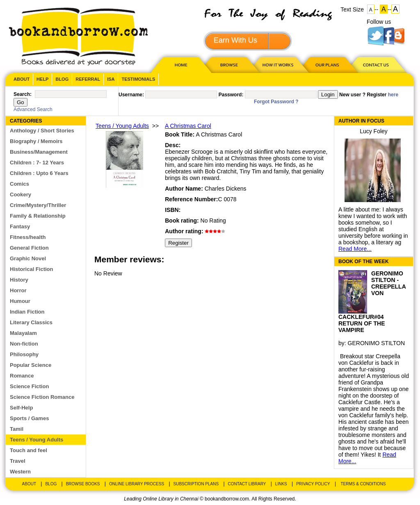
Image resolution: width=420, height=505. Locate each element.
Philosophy (24, 354)
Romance (22, 376)
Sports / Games (29, 418)
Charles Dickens (226, 189)
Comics (19, 184)
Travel (18, 461)
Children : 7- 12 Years (37, 163)
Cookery (21, 194)
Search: (23, 94)
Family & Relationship (38, 216)
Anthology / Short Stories (42, 131)
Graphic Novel (28, 258)
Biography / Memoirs (36, 141)
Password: (231, 95)
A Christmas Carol (188, 126)
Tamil (17, 429)
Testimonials (138, 79)
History (19, 280)
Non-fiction (24, 344)
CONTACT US (375, 65)
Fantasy (20, 226)
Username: (131, 95)
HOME (179, 65)
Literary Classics (31, 322)
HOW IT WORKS (278, 65)
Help (42, 79)
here (393, 95)
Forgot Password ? (276, 102)
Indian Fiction (27, 312)
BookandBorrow (78, 37)
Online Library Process (137, 484)
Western (20, 472)
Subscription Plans (196, 484)
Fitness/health (28, 237)
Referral (88, 79)
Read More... (355, 249)
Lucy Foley (374, 131)
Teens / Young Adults (37, 440)
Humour (20, 301)
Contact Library (247, 484)
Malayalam (23, 333)
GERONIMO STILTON (377, 343)
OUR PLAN (327, 65)
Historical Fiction (31, 269)
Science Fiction (29, 386)
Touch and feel (29, 450)
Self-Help (21, 408)
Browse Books (83, 484)
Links (281, 484)
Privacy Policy (313, 484)
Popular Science (31, 365)
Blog (62, 79)
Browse (230, 65)
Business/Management (39, 152)
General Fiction (29, 248)
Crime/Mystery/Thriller (38, 205)
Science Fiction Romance (42, 397)
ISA (111, 79)
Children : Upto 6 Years (39, 173)
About (22, 79)
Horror (18, 290)
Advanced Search (33, 109)
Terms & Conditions (363, 484)
